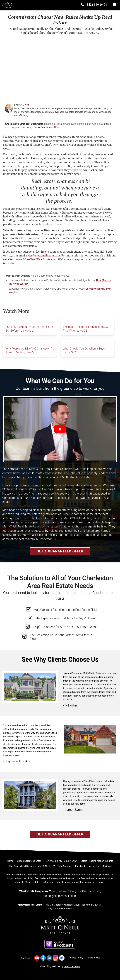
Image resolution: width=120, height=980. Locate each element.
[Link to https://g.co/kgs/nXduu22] (62, 958)
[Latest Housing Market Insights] (97, 861)
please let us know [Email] (95, 882)
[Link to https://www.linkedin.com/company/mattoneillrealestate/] (49, 958)
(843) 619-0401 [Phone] (94, 5)
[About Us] (94, 866)
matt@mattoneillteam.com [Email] (60, 909)
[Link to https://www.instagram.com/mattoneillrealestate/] (56, 958)
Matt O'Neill (23, 105)
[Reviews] (107, 866)
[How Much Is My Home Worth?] (61, 861)
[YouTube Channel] (62, 866)
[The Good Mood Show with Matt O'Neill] (29, 866)
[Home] (7, 5)
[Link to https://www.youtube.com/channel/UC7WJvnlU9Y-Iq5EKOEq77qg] (37, 958)
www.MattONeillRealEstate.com (36, 260)
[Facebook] (80, 866)
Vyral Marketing (72, 966)
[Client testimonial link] (30, 687)
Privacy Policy (76, 958)
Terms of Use (93, 958)
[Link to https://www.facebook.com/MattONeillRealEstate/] (43, 958)
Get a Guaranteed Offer (47, 127)
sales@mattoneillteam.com (43, 256)
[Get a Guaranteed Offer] (29, 861)
